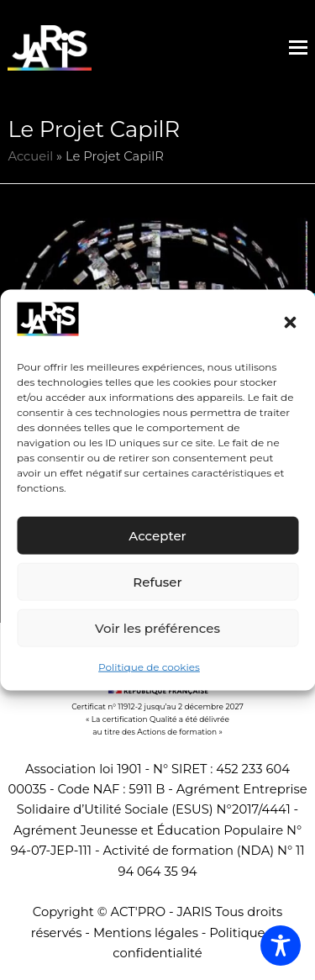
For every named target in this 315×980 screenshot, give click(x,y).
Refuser (157, 582)
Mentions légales (146, 933)
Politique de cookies (149, 667)
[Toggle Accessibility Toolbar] (281, 946)
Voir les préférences (157, 628)
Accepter (157, 536)
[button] (290, 323)
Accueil (30, 156)
